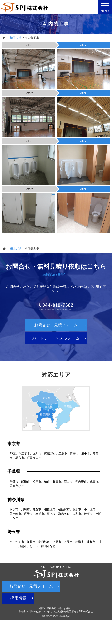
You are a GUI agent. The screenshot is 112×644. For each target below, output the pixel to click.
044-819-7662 (56, 313)
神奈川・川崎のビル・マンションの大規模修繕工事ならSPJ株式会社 (56, 623)
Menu (105, 7)
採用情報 (18, 610)
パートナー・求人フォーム (56, 350)
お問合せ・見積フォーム (56, 337)
